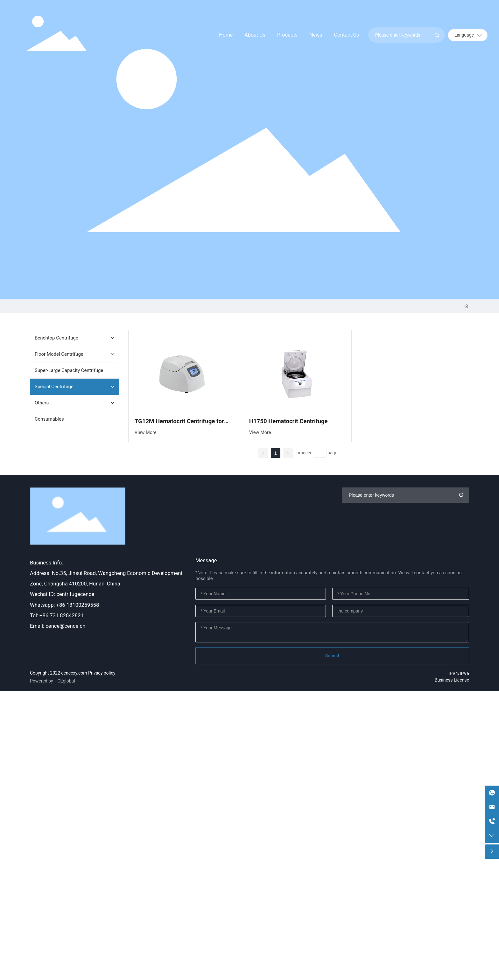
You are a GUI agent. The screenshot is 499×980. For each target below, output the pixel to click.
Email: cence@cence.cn (58, 626)
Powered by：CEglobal (53, 681)
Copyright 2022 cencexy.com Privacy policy (73, 673)
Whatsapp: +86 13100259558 (64, 605)
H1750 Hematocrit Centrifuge (288, 421)
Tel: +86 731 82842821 (57, 616)
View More (146, 432)
